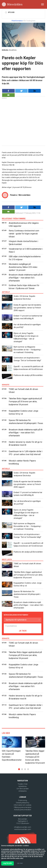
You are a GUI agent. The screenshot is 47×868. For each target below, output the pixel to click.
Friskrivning (23, 800)
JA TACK (23, 631)
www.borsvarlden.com (23, 829)
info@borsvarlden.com (23, 827)
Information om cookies (23, 805)
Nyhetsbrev (23, 786)
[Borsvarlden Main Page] (12, 4)
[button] (19, 769)
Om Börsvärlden (23, 789)
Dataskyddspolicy (23, 803)
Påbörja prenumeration (23, 807)
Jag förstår (8, 863)
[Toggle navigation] (42, 4)
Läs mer (20, 863)
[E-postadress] (23, 626)
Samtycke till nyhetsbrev (16, 620)
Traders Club (23, 784)
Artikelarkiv (23, 791)
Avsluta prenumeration (23, 810)
